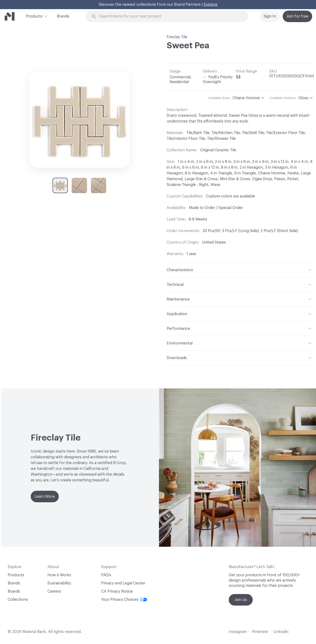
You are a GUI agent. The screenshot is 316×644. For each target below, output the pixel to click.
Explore (211, 5)
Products (34, 16)
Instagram (238, 632)
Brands (63, 16)
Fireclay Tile (177, 37)
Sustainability (59, 583)
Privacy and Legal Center (123, 583)
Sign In (270, 16)
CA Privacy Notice (117, 591)
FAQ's (106, 575)
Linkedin (281, 632)
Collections (18, 600)
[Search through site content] (170, 16)
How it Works (59, 575)
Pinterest (260, 632)
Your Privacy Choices (124, 600)
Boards (14, 591)
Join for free (297, 16)
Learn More (45, 497)
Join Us (241, 600)
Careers (54, 591)
